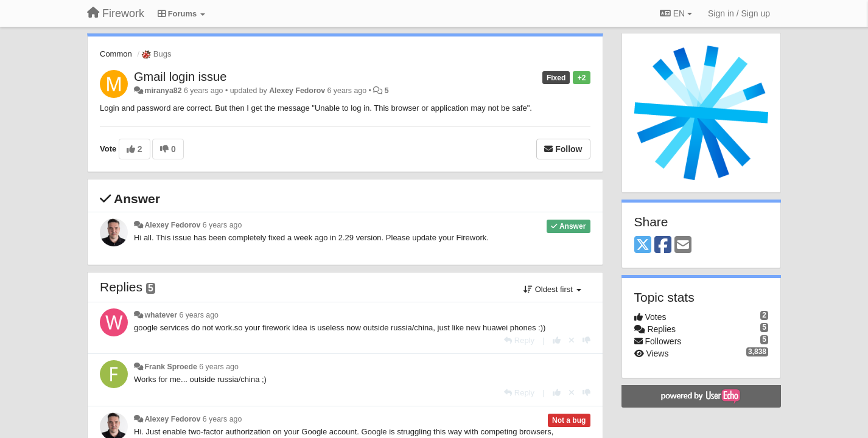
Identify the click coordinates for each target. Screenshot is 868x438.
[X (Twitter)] (643, 245)
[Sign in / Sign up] (739, 13)
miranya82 (163, 91)
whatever (161, 315)
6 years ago (222, 225)
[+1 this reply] (557, 340)
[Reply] (519, 340)
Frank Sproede (170, 367)
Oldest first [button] (552, 289)
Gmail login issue (180, 77)
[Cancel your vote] (572, 340)
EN (676, 13)
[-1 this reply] (586, 340)
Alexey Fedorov (297, 91)
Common (116, 54)
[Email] (683, 245)
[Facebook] (663, 245)
